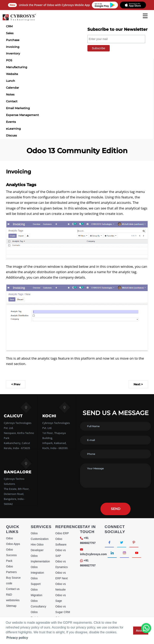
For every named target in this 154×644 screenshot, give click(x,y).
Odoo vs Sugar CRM (63, 609)
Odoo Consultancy (38, 604)
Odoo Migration (36, 592)
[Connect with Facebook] (109, 542)
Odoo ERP (62, 533)
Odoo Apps (13, 544)
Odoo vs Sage (61, 598)
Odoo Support (36, 581)
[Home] (19, 20)
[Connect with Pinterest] (134, 542)
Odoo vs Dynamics (61, 564)
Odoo (9, 538)
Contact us (13, 589)
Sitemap (11, 606)
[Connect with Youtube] (137, 553)
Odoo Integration (37, 570)
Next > (138, 384)
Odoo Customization (40, 536)
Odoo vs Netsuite (61, 587)
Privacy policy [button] (17, 638)
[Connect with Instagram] (124, 553)
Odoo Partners (11, 569)
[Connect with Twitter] (122, 542)
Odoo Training (36, 615)
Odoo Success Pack (11, 555)
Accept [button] (141, 631)
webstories (13, 600)
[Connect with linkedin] (112, 553)
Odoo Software (61, 542)
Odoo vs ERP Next (61, 575)
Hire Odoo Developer (37, 547)
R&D (9, 595)
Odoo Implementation (40, 559)
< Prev (16, 384)
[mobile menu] (145, 16)
